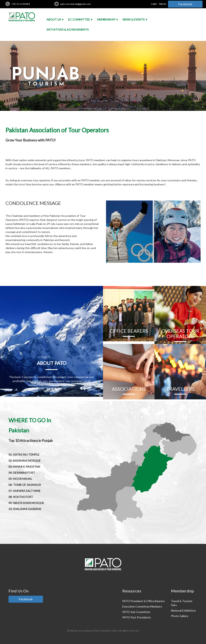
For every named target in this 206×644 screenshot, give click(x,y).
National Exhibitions (183, 610)
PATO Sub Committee (136, 612)
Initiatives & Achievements (68, 30)
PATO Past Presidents (137, 617)
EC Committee (79, 19)
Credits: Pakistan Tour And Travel (103, 634)
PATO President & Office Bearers (144, 601)
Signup (162, 4)
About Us (54, 19)
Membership (106, 19)
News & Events (134, 19)
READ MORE (52, 391)
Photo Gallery (180, 616)
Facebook (185, 4)
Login (154, 4)
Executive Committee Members (142, 606)
